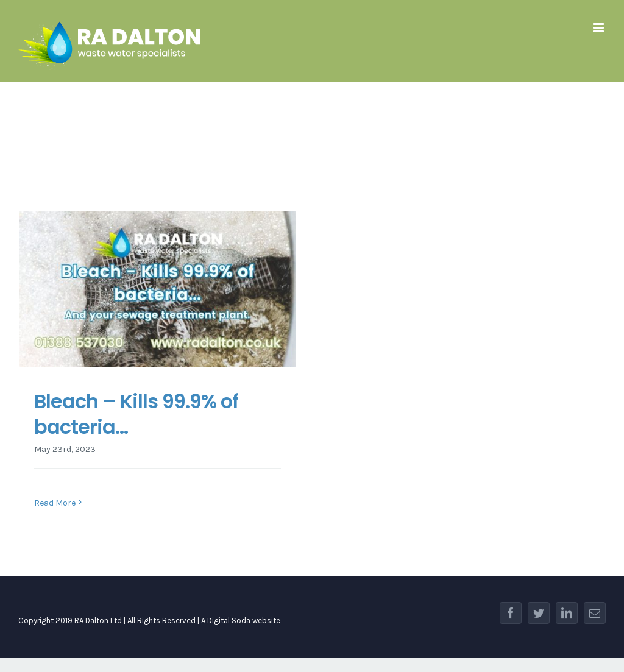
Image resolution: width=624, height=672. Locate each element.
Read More (55, 503)
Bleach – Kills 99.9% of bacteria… (136, 414)
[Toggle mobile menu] (599, 28)
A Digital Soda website (241, 621)
